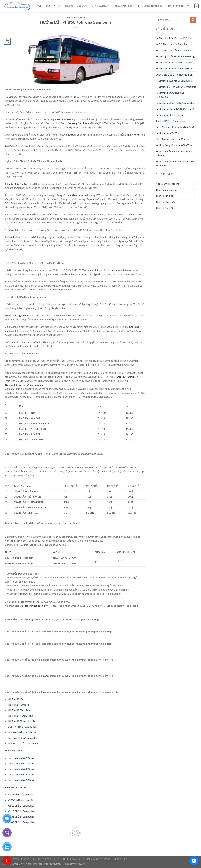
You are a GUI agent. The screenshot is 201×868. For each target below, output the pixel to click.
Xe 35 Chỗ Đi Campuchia (21, 817)
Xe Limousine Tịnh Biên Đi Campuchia (176, 87)
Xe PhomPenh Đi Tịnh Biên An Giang (175, 62)
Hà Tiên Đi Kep (16, 699)
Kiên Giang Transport (152, 6)
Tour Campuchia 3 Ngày (21, 769)
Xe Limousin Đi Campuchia (170, 115)
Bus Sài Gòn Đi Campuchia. (22, 732)
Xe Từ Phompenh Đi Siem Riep (172, 44)
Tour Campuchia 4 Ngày (21, 774)
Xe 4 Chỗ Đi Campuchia (21, 794)
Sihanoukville (12, 237)
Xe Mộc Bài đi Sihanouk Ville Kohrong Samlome (176, 163)
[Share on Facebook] (73, 833)
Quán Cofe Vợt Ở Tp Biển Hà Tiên (174, 75)
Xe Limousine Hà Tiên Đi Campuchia (175, 103)
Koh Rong (134, 134)
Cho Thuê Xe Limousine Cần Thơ (173, 139)
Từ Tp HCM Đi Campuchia (170, 121)
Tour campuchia (13, 750)
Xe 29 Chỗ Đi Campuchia (21, 811)
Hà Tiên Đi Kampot (18, 705)
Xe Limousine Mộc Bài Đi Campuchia (175, 109)
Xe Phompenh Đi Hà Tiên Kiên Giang (175, 56)
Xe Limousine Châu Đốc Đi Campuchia (170, 95)
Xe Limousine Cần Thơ (168, 133)
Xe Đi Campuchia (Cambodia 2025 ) (175, 127)
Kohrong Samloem (78, 123)
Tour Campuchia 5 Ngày (21, 780)
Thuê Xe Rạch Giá (99, 6)
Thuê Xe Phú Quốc (76, 6)
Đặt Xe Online (176, 6)
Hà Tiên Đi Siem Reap (20, 710)
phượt (70, 134)
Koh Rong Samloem (21, 315)
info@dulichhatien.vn (106, 270)
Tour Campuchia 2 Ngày (21, 763)
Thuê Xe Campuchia (124, 6)
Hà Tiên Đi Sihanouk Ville (22, 721)
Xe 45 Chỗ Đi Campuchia (21, 822)
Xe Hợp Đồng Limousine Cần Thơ (174, 145)
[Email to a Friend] (78, 833)
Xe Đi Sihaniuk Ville (75, 18)
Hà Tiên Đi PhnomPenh (20, 716)
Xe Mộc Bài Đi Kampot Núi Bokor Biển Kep (174, 153)
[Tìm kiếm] (40, 6)
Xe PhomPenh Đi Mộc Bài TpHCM (174, 68)
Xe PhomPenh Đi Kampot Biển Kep (174, 38)
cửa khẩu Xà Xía (18, 184)
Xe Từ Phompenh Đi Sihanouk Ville (174, 50)
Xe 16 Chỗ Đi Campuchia (21, 806)
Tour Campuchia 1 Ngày (21, 758)
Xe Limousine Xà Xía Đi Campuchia (174, 81)
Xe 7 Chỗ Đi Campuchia (21, 800)
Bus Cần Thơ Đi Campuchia (23, 738)
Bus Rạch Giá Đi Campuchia (23, 743)
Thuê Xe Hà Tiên (53, 6)
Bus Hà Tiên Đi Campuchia (22, 727)
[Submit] (193, 20)
